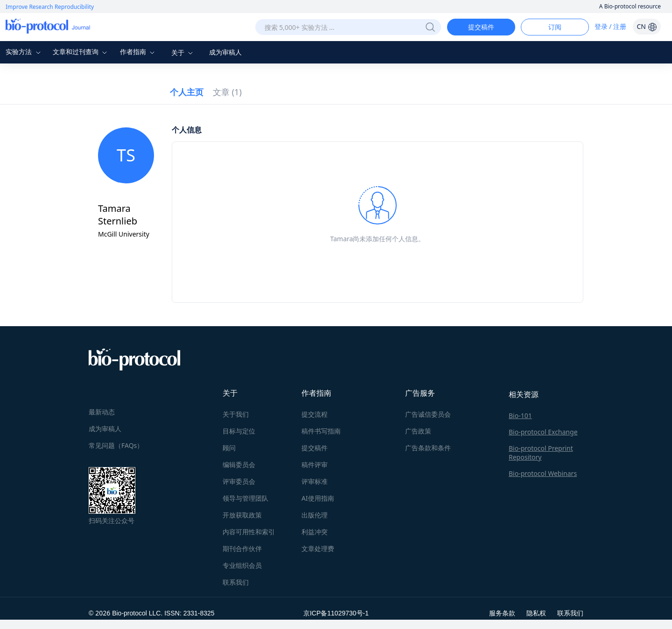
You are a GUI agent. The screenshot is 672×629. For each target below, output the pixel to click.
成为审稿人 (225, 52)
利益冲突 (315, 532)
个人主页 (187, 92)
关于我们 (236, 414)
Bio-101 (520, 416)
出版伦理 (315, 515)
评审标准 (315, 481)
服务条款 (502, 613)
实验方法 (24, 52)
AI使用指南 (318, 498)
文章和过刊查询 (81, 52)
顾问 (229, 448)
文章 (227, 92)
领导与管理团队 (245, 498)
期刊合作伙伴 (242, 549)
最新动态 (102, 412)
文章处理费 (318, 549)
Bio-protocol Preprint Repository (541, 453)
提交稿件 (481, 27)
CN (647, 26)
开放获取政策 (242, 515)
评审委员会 (239, 481)
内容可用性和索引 (249, 532)
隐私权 (536, 613)
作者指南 (139, 52)
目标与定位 (239, 431)
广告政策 (418, 431)
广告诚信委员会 (428, 414)
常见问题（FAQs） (116, 445)
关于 (183, 52)
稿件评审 (315, 465)
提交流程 (315, 414)
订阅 (555, 27)
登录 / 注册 (611, 26)
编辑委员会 (239, 465)
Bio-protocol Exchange (543, 432)
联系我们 (236, 582)
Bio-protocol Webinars (543, 473)
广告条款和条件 (428, 448)
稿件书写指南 (321, 431)
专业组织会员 (242, 565)
